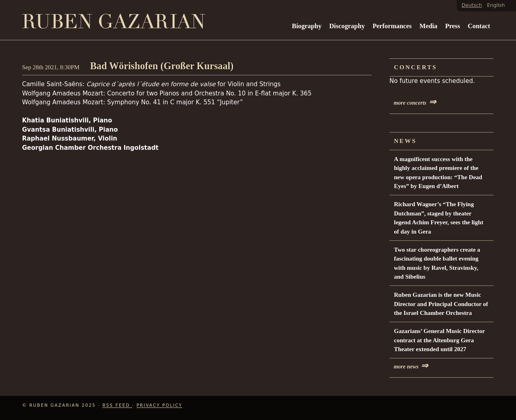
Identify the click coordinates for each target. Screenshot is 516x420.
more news (411, 367)
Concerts (415, 67)
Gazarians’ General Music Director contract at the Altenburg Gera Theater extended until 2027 (439, 340)
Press (453, 26)
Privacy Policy (160, 405)
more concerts (415, 103)
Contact (479, 26)
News (405, 141)
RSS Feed (117, 405)
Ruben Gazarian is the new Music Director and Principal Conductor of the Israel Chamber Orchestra (441, 304)
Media (428, 26)
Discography (347, 26)
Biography (307, 26)
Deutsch (472, 5)
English (496, 5)
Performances (392, 26)
